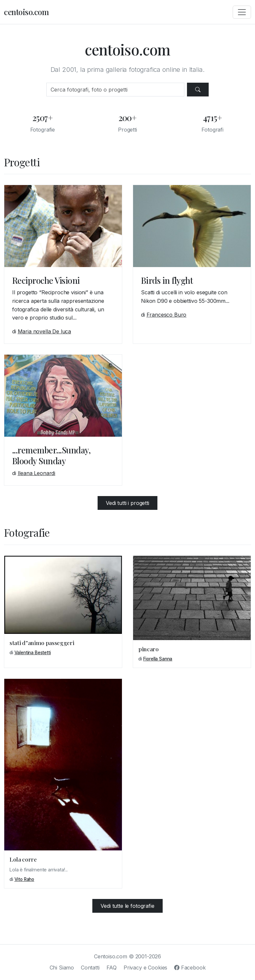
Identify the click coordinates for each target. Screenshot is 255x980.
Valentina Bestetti (33, 653)
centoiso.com (26, 12)
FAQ (112, 968)
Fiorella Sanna (158, 659)
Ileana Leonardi (37, 473)
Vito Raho (24, 879)
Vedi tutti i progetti (127, 503)
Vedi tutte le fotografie (127, 906)
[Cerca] (115, 90)
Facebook (190, 968)
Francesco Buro (167, 315)
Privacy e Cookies (145, 968)
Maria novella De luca (45, 331)
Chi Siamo (62, 968)
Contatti (90, 968)
